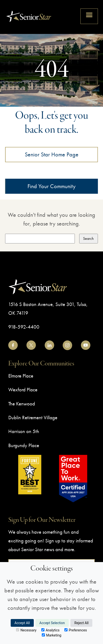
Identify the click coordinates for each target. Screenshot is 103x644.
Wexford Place (23, 390)
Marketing (52, 635)
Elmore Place (21, 376)
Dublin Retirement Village (33, 417)
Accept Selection (52, 623)
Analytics (50, 630)
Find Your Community (51, 186)
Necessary (26, 630)
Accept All (22, 623)
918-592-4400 (24, 327)
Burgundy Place (24, 445)
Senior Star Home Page (52, 154)
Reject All (81, 623)
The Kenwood (22, 404)
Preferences (76, 630)
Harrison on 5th (24, 431)
